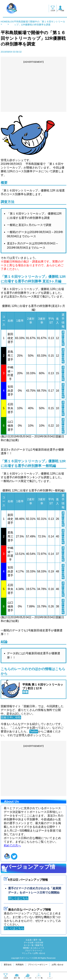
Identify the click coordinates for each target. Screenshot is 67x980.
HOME (4, 22)
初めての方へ (12, 845)
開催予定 (39, 945)
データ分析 (29, 943)
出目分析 (39, 943)
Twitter (34, 731)
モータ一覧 (29, 945)
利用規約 (20, 965)
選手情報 (63, 338)
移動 (25, 692)
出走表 (29, 940)
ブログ (28, 951)
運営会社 (8, 965)
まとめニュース (37, 948)
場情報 (26, 948)
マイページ (37, 951)
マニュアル (27, 953)
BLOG (11, 22)
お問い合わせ (39, 953)
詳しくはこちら (18, 898)
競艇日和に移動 (11, 717)
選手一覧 (37, 940)
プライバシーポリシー (38, 965)
